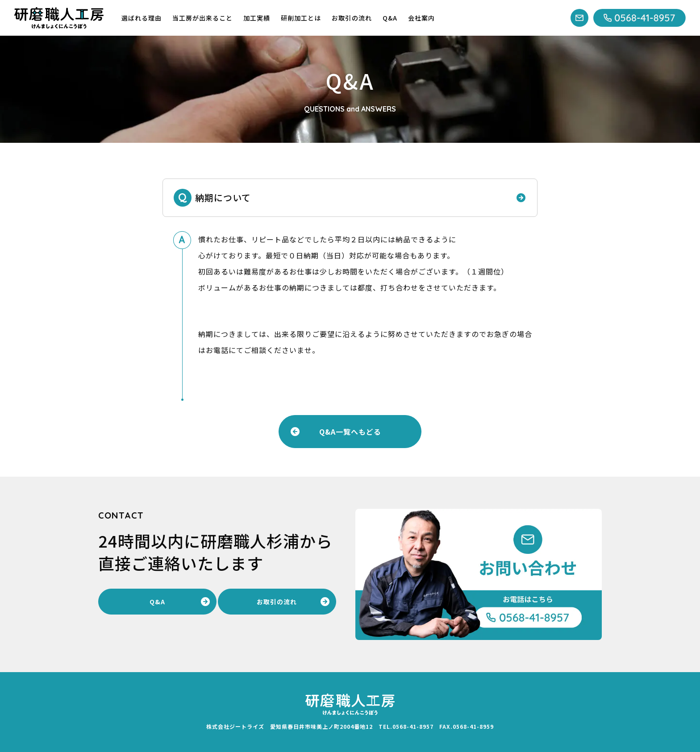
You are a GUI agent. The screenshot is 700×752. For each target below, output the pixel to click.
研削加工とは (301, 18)
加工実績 (257, 18)
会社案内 (421, 18)
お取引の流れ (352, 18)
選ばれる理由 (142, 18)
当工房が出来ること (202, 18)
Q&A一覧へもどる (350, 432)
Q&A (390, 18)
